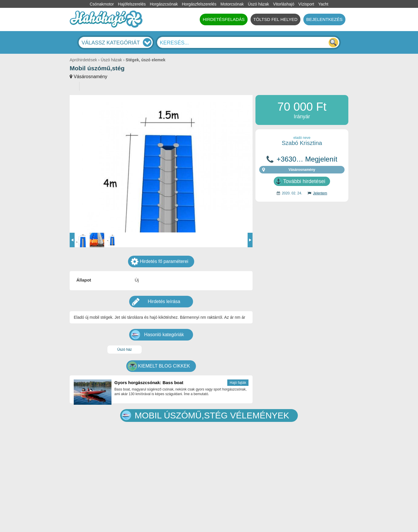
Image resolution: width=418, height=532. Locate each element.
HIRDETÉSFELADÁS (224, 19)
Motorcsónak (232, 4)
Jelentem (320, 193)
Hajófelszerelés (132, 4)
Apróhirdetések (83, 60)
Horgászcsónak (164, 4)
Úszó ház (125, 350)
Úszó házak (258, 4)
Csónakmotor (102, 4)
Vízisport (306, 4)
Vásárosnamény (91, 77)
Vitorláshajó (284, 4)
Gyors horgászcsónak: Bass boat (149, 383)
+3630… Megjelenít (307, 159)
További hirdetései (304, 181)
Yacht (323, 4)
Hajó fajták (238, 383)
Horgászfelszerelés (199, 4)
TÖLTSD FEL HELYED (275, 19)
